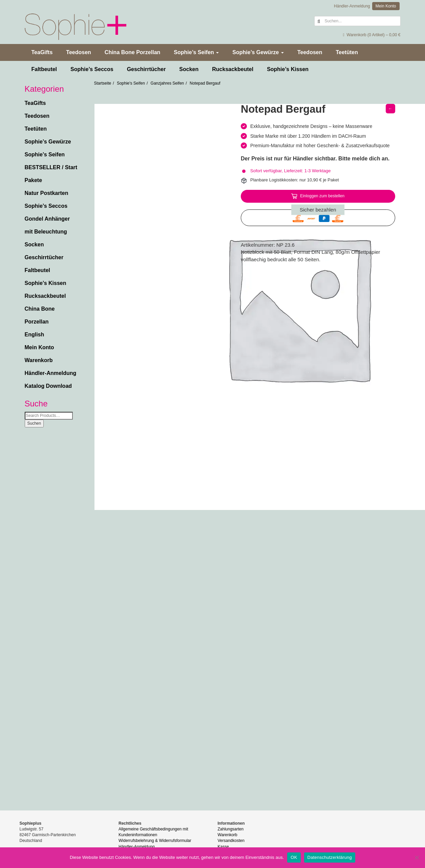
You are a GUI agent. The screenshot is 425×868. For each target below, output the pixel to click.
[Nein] (417, 858)
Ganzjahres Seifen (167, 83)
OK (294, 857)
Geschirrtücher (146, 69)
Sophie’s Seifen (196, 52)
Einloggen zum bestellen (322, 196)
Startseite (103, 83)
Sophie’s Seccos (92, 69)
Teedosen (79, 52)
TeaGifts (42, 52)
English (35, 335)
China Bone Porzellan (132, 52)
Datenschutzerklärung (330, 857)
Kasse (223, 847)
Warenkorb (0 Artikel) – (371, 35)
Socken (189, 69)
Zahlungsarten (231, 829)
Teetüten (347, 52)
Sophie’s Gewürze (258, 52)
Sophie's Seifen (131, 83)
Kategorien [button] (44, 89)
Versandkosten (231, 841)
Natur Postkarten (47, 193)
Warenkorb (39, 360)
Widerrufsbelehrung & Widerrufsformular (155, 841)
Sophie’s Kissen (288, 69)
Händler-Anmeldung (352, 6)
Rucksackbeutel (233, 69)
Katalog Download (48, 386)
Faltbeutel (44, 69)
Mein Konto (386, 6)
